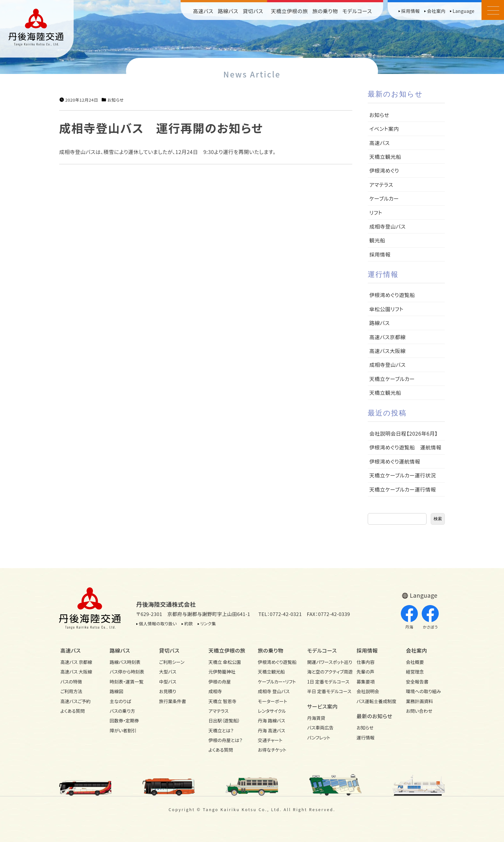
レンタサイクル (272, 711)
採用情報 (410, 11)
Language (464, 11)
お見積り (168, 691)
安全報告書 (417, 682)
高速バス (203, 11)
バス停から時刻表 (127, 672)
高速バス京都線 (387, 337)
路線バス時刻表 (125, 662)
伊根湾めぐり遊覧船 (392, 295)
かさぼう (430, 617)
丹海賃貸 (316, 718)
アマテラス (381, 185)
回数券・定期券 (124, 720)
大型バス (168, 672)
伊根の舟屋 (220, 682)
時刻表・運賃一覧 (126, 682)
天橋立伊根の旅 (289, 11)
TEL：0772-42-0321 (280, 614)
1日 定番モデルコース (326, 682)
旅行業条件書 (173, 701)
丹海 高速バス (271, 730)
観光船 (377, 240)
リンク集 (208, 624)
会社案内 (436, 11)
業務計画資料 (419, 701)
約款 (189, 624)
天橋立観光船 (385, 157)
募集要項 (365, 682)
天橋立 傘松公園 (225, 662)
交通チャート (270, 740)
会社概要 (415, 662)
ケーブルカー (384, 198)
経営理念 (415, 672)
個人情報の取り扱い (158, 624)
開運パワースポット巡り (326, 662)
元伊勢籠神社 (222, 672)
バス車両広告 (320, 728)
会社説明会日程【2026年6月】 (403, 433)
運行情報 (365, 738)
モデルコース (357, 11)
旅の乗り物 (325, 11)
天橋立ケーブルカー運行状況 (403, 475)
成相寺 (215, 691)
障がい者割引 (123, 730)
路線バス (228, 11)
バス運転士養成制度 (375, 701)
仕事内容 (365, 662)
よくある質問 (73, 711)
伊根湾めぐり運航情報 (395, 461)
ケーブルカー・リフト (277, 682)
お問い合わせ (419, 711)
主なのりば (120, 701)
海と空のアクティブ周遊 (326, 672)
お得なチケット (272, 750)
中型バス (168, 682)
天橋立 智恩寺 (222, 701)
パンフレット (319, 738)
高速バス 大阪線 (76, 672)
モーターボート (272, 701)
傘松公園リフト (386, 309)
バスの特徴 (71, 682)
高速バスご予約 (76, 701)
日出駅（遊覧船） (224, 720)
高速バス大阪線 (387, 351)
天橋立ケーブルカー (392, 379)
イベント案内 (384, 129)
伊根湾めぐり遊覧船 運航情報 (405, 447)
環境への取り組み (423, 691)
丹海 (409, 617)
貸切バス (253, 11)
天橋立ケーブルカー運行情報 (403, 489)
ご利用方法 (71, 691)
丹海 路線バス (271, 720)
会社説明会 (368, 691)
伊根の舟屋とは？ (225, 740)
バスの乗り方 (122, 711)
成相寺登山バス (387, 226)
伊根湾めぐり (384, 170)
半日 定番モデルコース (326, 691)
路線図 (116, 691)
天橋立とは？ (221, 730)
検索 (438, 519)
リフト (376, 213)
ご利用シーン (172, 662)
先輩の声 (365, 672)
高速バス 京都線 (76, 662)
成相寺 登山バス (274, 691)
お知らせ (116, 100)
